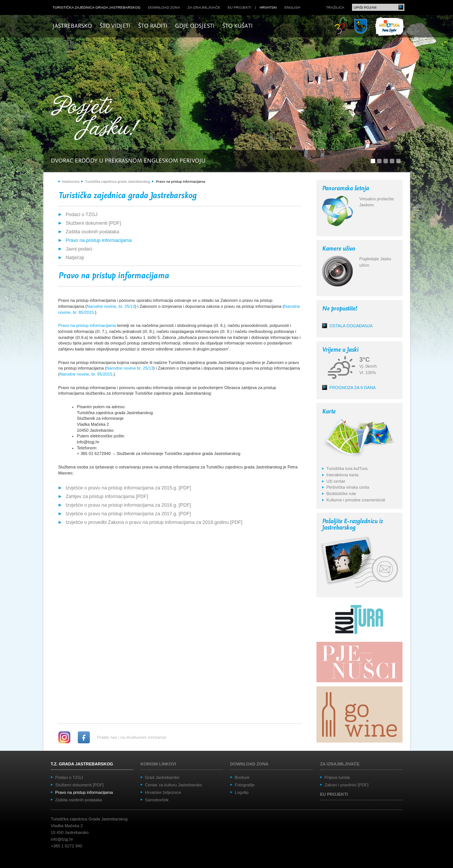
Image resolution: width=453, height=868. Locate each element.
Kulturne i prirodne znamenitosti (356, 500)
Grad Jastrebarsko (162, 777)
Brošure (242, 777)
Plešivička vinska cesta (348, 487)
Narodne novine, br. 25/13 (111, 306)
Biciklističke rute (342, 494)
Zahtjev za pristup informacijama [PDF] (107, 496)
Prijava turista (337, 777)
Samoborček (157, 800)
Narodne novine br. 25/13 (130, 368)
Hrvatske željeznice (163, 792)
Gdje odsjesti (195, 26)
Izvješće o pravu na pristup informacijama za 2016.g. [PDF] (128, 505)
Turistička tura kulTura (347, 468)
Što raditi (153, 26)
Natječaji (75, 257)
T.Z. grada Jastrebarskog (82, 764)
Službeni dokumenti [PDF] (94, 223)
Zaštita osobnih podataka (93, 232)
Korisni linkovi (158, 764)
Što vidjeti (115, 26)
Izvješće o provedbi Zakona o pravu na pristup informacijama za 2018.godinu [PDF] (154, 522)
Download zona (164, 7)
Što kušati (238, 26)
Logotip (242, 792)
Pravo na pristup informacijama (180, 181)
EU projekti (240, 7)
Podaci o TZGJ (82, 214)
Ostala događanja (351, 326)
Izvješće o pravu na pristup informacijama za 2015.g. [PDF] (128, 488)
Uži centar (336, 481)
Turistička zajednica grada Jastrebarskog (97, 7)
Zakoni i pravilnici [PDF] (347, 785)
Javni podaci (79, 249)
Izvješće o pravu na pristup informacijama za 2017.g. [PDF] (128, 514)
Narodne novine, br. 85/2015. (86, 374)
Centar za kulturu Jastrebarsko (174, 785)
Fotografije (245, 785)
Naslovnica (71, 181)
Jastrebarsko (72, 26)
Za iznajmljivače (204, 7)
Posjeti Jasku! (98, 119)
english (292, 7)
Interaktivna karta (343, 475)
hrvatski (268, 7)
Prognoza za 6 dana (353, 388)
